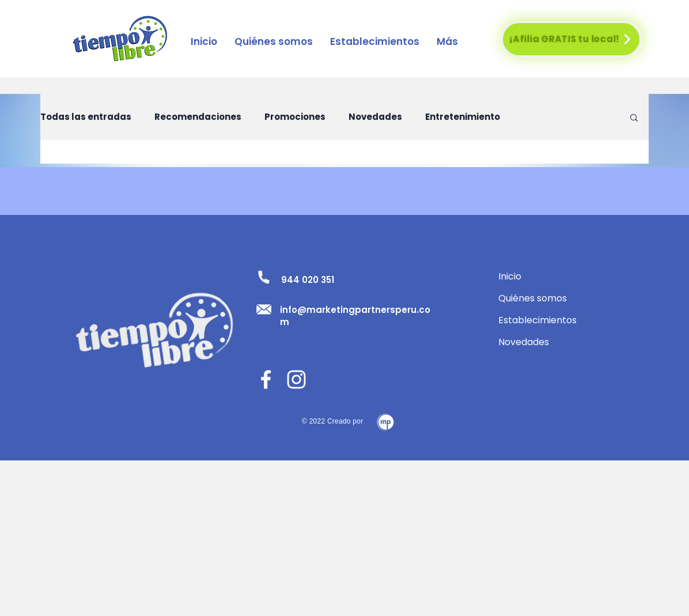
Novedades (375, 117)
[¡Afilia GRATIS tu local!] (571, 39)
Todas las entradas (86, 117)
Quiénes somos (533, 298)
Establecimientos (537, 320)
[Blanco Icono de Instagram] (296, 379)
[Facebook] (266, 379)
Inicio (510, 276)
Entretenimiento (463, 117)
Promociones (295, 117)
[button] (375, 41)
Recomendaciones (198, 117)
